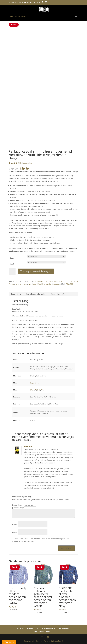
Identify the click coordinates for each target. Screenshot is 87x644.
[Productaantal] (12, 272)
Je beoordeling (18, 508)
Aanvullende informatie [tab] (36, 294)
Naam (15, 524)
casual (75, 281)
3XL (31, 390)
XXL (42, 390)
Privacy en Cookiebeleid (25, 628)
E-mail (15, 532)
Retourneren (64, 628)
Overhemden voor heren (54, 281)
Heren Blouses (39, 281)
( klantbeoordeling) (25, 163)
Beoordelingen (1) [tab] (58, 294)
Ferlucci (11, 284)
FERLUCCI (69, 284)
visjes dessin (56, 284)
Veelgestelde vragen (42, 631)
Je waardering (18, 505)
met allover (32, 284)
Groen (37, 383)
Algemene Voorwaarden (47, 628)
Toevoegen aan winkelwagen (36, 271)
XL (40, 390)
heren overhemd (21, 284)
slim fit (48, 284)
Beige (70, 281)
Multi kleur (41, 284)
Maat (12, 264)
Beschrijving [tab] (16, 294)
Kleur (12, 258)
